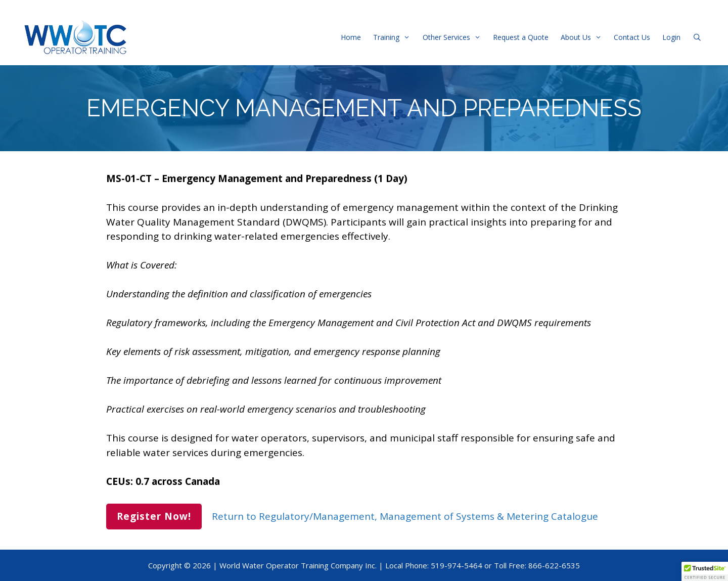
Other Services (455, 37)
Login (671, 37)
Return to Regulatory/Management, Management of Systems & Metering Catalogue (405, 516)
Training (395, 37)
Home (351, 37)
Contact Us (632, 37)
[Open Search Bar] (697, 37)
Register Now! (154, 516)
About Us (584, 37)
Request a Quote (521, 37)
